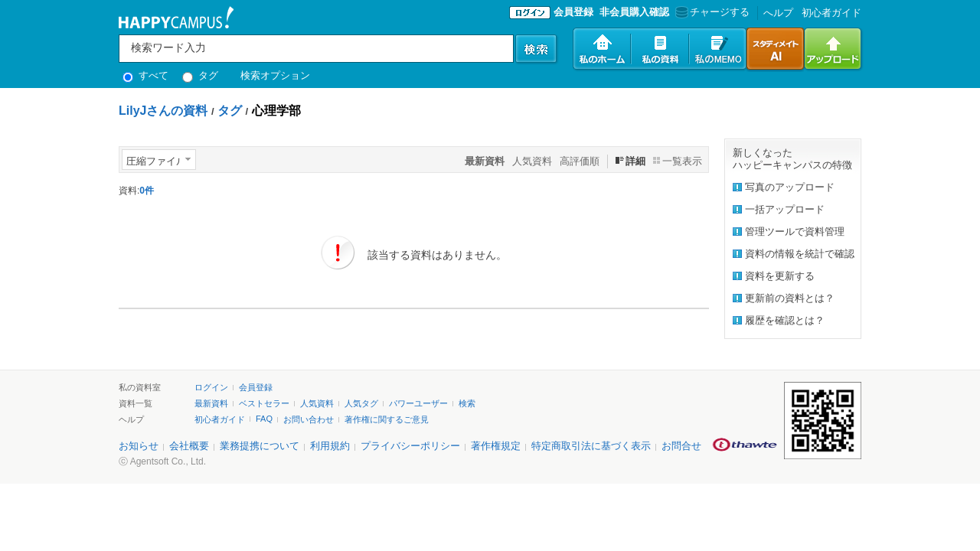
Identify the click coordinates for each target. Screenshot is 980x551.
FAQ (264, 419)
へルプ (778, 13)
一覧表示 (682, 161)
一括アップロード (785, 209)
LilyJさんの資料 (163, 111)
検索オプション (275, 75)
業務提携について (260, 446)
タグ (200, 75)
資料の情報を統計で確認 (800, 254)
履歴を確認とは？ (785, 320)
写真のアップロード (790, 187)
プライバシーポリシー (410, 446)
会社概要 (189, 446)
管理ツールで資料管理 (795, 231)
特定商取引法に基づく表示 (591, 446)
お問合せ (681, 446)
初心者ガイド (831, 13)
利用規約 (330, 446)
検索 (467, 403)
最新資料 (211, 403)
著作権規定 (496, 446)
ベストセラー (264, 403)
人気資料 (532, 161)
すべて (145, 75)
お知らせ (139, 446)
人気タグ (361, 403)
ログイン (211, 387)
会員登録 (573, 12)
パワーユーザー (418, 403)
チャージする (711, 12)
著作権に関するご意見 (387, 419)
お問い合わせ (309, 419)
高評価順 (580, 161)
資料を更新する (780, 276)
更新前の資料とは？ (790, 298)
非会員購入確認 (634, 12)
